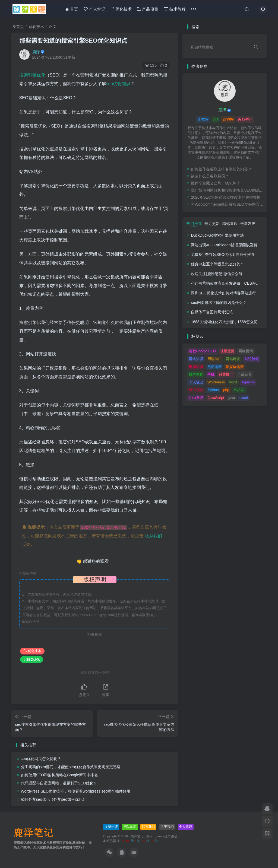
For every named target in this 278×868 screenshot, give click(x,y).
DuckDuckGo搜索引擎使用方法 (217, 235)
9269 (203, 119)
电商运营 (214, 367)
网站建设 (233, 359)
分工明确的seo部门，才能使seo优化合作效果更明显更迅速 (71, 767)
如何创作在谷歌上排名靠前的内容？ (221, 169)
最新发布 (248, 224)
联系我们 (153, 536)
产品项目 (148, 9)
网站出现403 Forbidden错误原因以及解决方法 (230, 245)
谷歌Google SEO (202, 351)
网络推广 (214, 359)
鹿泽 (36, 52)
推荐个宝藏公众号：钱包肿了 (216, 183)
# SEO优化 (32, 660)
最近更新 (212, 224)
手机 (211, 374)
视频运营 (227, 351)
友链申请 (111, 827)
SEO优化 (196, 390)
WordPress (216, 382)
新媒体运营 (235, 367)
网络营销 (246, 351)
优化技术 (121, 9)
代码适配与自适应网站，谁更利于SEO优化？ (59, 783)
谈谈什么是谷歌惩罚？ (210, 176)
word (233, 382)
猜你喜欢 (230, 224)
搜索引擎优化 (32, 75)
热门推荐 (194, 224)
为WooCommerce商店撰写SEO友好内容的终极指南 (228, 204)
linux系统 (196, 398)
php (226, 390)
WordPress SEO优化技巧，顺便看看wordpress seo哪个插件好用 (76, 791)
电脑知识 (196, 367)
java (232, 398)
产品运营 (245, 374)
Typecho (248, 382)
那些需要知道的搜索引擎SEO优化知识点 (73, 41)
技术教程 (175, 9)
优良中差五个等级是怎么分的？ (217, 264)
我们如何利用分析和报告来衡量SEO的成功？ (228, 190)
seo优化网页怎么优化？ (41, 759)
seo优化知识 (118, 84)
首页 (72, 9)
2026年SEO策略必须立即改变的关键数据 (226, 197)
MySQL (239, 390)
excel (244, 398)
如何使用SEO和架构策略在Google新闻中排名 (60, 775)
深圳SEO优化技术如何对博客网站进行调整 (227, 293)
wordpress (157, 836)
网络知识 (196, 359)
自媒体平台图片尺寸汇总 (212, 312)
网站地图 (130, 827)
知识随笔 (252, 359)
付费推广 (226, 374)
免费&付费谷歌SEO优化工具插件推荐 (223, 255)
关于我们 (167, 827)
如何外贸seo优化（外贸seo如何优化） (54, 799)
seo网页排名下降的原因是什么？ (219, 303)
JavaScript (216, 398)
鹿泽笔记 (137, 836)
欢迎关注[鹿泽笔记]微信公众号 (217, 274)
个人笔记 (94, 9)
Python (213, 390)
